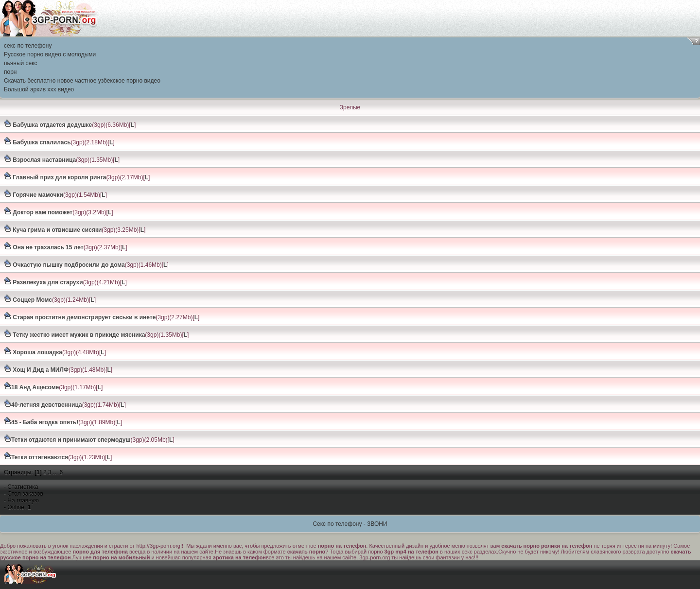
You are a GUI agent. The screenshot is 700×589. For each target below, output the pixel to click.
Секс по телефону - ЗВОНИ (350, 524)
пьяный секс (21, 63)
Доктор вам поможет (42, 212)
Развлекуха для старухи (47, 282)
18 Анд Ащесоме (35, 387)
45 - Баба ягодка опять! (45, 422)
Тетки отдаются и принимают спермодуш (71, 440)
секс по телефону (28, 46)
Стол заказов (25, 494)
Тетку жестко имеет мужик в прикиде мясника (78, 335)
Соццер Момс (32, 300)
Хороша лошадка (37, 352)
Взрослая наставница (44, 160)
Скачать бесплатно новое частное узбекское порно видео (82, 81)
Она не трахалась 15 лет (47, 247)
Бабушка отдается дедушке (52, 125)
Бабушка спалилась (41, 142)
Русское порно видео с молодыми (50, 54)
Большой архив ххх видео (39, 89)
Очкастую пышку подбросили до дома (68, 265)
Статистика (23, 487)
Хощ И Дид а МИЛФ (40, 370)
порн (10, 72)
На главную (23, 501)
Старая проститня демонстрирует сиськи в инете (83, 317)
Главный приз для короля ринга (59, 177)
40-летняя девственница (47, 405)
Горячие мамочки (37, 195)
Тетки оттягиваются (40, 457)
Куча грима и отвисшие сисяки (56, 230)
